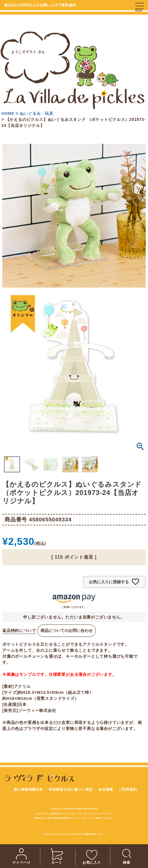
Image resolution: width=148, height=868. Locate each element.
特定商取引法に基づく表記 (71, 790)
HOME (8, 113)
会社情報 (106, 790)
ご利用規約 (128, 790)
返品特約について (19, 631)
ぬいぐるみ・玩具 (37, 113)
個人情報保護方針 (28, 790)
